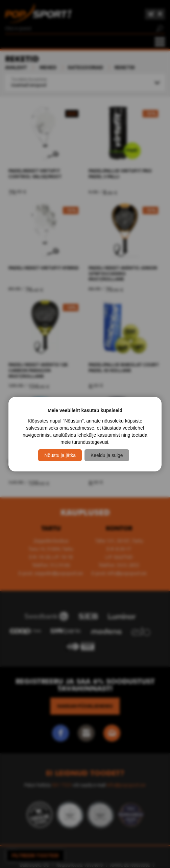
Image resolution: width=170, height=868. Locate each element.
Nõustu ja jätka (60, 455)
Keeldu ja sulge (107, 455)
